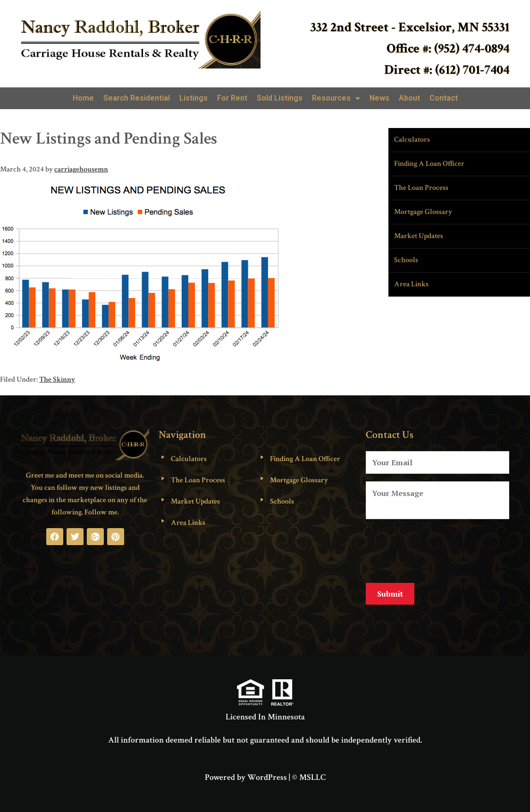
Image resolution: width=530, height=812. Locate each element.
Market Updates (419, 236)
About (409, 98)
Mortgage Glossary (423, 212)
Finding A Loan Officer (429, 164)
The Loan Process (421, 188)
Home (83, 98)
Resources (336, 98)
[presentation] (437, 549)
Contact (444, 98)
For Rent (232, 98)
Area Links (411, 284)
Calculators (412, 140)
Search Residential (137, 98)
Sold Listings (280, 98)
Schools (406, 260)
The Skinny (57, 380)
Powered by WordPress (246, 772)
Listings (193, 98)
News (379, 98)
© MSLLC (309, 772)
